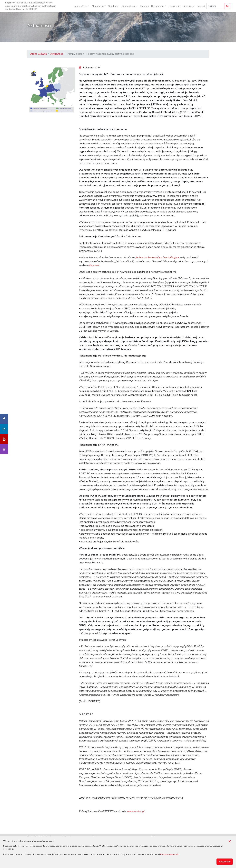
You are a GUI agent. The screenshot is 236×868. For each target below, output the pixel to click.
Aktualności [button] (98, 6)
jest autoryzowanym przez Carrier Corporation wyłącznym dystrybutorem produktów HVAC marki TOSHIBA (31, 6)
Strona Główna (38, 54)
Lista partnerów (129, 6)
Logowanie (174, 6)
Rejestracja (189, 6)
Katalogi (144, 6)
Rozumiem (225, 862)
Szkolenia (113, 6)
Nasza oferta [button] (80, 6)
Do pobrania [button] (158, 6)
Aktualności (57, 54)
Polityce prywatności (170, 854)
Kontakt (201, 6)
